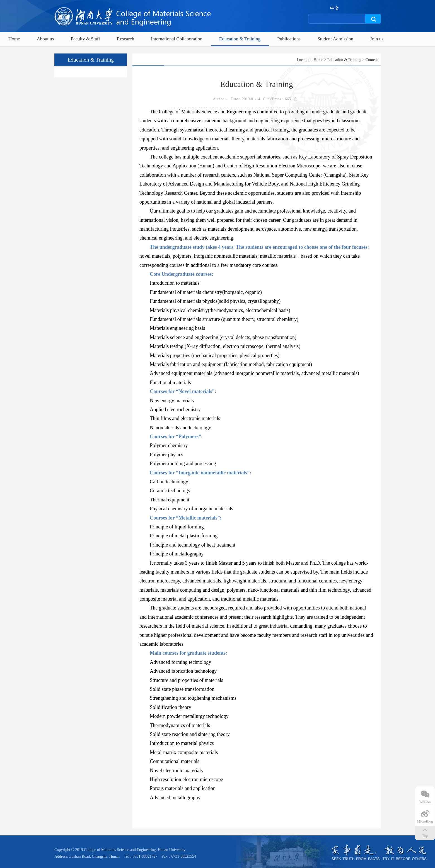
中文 (335, 8)
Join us (377, 39)
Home (14, 39)
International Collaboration (177, 39)
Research (125, 39)
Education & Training (240, 39)
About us (45, 39)
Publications (289, 39)
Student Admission (335, 39)
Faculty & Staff (85, 39)
